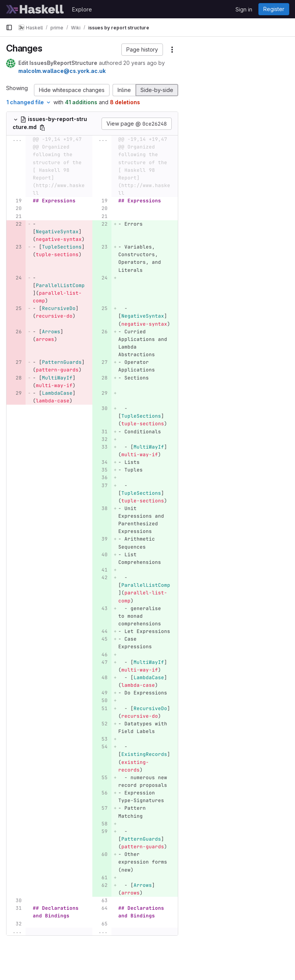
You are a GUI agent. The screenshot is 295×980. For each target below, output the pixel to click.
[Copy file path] (42, 128)
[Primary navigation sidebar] (9, 27)
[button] (142, 50)
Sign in (244, 9)
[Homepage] (35, 9)
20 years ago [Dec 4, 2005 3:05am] (140, 63)
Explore (82, 9)
